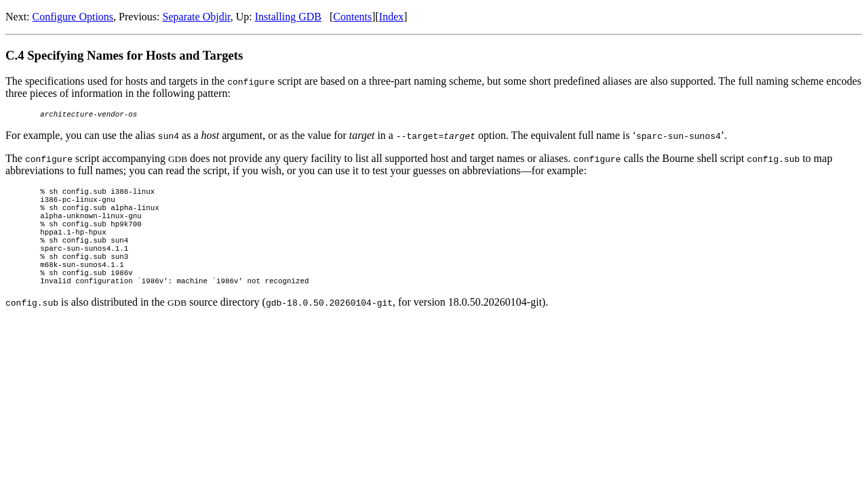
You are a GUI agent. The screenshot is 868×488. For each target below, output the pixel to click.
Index (391, 17)
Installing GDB (288, 17)
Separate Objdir (197, 17)
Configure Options (73, 17)
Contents (352, 17)
